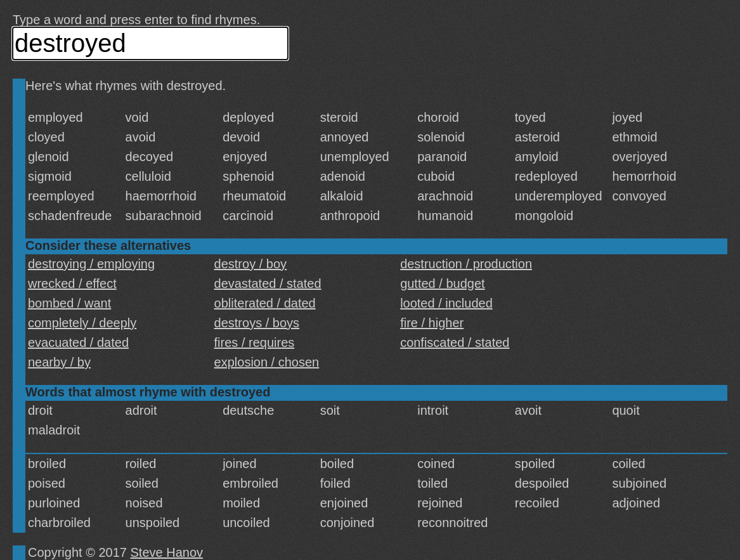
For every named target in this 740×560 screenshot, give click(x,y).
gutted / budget (442, 283)
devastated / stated (268, 283)
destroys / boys (257, 323)
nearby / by (59, 362)
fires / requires (255, 342)
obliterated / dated (265, 303)
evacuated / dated (78, 342)
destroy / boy (251, 264)
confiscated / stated (455, 342)
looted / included (446, 303)
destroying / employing (91, 264)
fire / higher (432, 323)
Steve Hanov (167, 552)
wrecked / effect (72, 283)
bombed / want (69, 303)
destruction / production (466, 264)
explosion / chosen (267, 362)
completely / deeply (82, 323)
